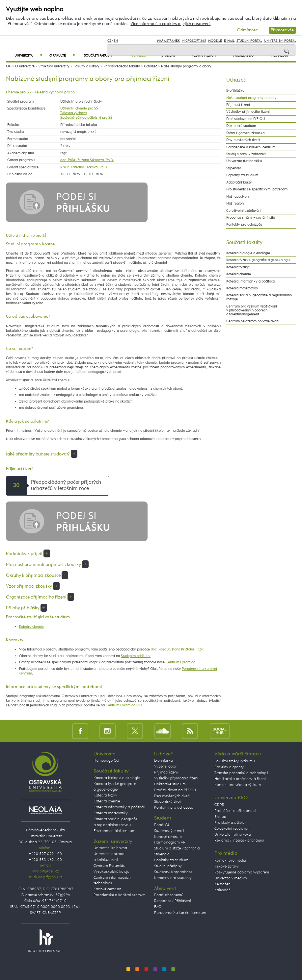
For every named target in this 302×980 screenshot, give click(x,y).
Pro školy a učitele (229, 823)
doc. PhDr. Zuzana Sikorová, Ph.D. (87, 160)
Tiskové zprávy (227, 867)
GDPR (219, 805)
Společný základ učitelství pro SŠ (86, 118)
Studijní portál (249, 41)
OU (9, 66)
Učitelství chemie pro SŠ (79, 109)
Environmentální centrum (114, 831)
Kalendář (222, 890)
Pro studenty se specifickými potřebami (257, 189)
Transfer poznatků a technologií (241, 773)
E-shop (220, 817)
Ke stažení (223, 884)
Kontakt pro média (230, 861)
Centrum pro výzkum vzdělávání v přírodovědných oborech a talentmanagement (252, 310)
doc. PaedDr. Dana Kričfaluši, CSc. (178, 649)
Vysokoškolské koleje (111, 872)
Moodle (215, 41)
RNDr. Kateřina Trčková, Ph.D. (84, 167)
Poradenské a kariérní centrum (251, 147)
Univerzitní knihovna (110, 848)
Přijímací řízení (238, 105)
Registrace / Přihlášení (172, 901)
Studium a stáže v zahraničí (177, 848)
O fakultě (62, 55)
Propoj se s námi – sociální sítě (251, 218)
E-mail (229, 41)
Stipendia (234, 168)
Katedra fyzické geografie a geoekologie (258, 260)
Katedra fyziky (238, 267)
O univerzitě (25, 66)
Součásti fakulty (104, 55)
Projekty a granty (229, 767)
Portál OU (162, 825)
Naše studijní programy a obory (186, 66)
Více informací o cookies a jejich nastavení (170, 24)
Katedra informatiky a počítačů (250, 282)
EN (116, 41)
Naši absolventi (238, 197)
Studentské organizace (173, 872)
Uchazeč (151, 66)
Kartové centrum (107, 889)
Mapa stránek (168, 41)
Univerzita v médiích (231, 878)
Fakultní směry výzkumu (235, 761)
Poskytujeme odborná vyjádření (242, 872)
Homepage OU (106, 761)
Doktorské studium (241, 126)
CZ (109, 41)
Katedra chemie (31, 627)
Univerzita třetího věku (244, 161)
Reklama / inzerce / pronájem (239, 841)
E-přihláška (235, 91)
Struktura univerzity (54, 66)
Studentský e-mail (169, 831)
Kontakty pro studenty (173, 878)
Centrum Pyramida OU (124, 705)
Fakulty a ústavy (86, 66)
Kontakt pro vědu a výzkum (238, 785)
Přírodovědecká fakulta (122, 66)
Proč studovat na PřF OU (246, 119)
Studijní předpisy (168, 866)
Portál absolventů (169, 895)
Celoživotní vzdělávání (244, 211)
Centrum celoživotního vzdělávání (253, 321)
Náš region (235, 204)
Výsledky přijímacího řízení (248, 112)
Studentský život (167, 802)
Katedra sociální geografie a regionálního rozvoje (259, 297)
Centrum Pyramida (180, 662)
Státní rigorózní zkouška (245, 133)
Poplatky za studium (242, 175)
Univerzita (28, 55)
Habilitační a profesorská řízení (240, 779)
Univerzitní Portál (280, 41)
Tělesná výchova (73, 113)
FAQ (158, 907)
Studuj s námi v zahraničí (246, 154)
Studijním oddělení (136, 656)
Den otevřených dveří (172, 796)
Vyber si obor (165, 767)
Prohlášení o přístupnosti (235, 811)
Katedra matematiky (242, 288)
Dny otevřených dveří (243, 140)
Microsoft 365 (194, 41)
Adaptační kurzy (239, 183)
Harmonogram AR (170, 843)
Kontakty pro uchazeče (244, 225)
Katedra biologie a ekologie (248, 253)
